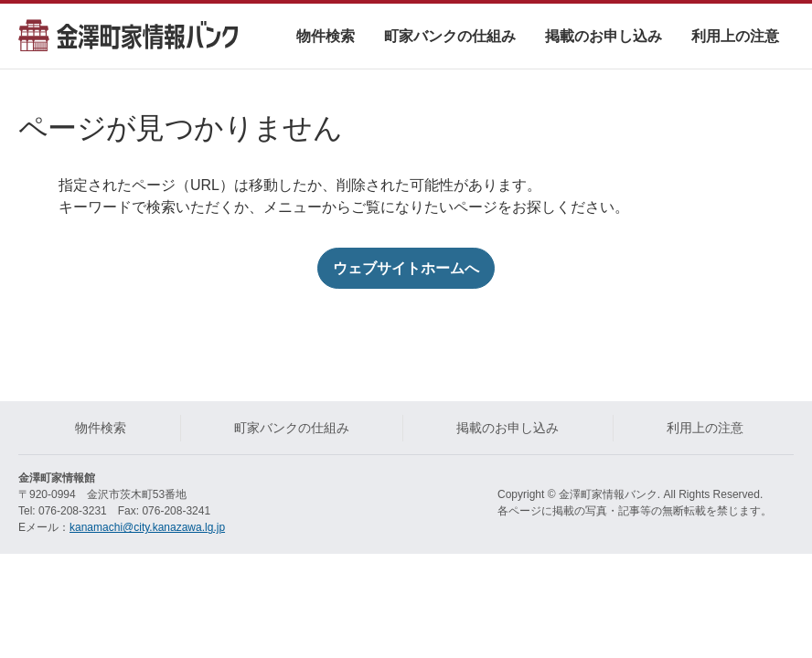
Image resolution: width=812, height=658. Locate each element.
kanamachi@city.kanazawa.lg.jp (147, 527)
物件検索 (326, 36)
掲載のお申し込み (604, 36)
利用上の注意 (735, 36)
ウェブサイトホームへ (406, 268)
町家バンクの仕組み (450, 36)
